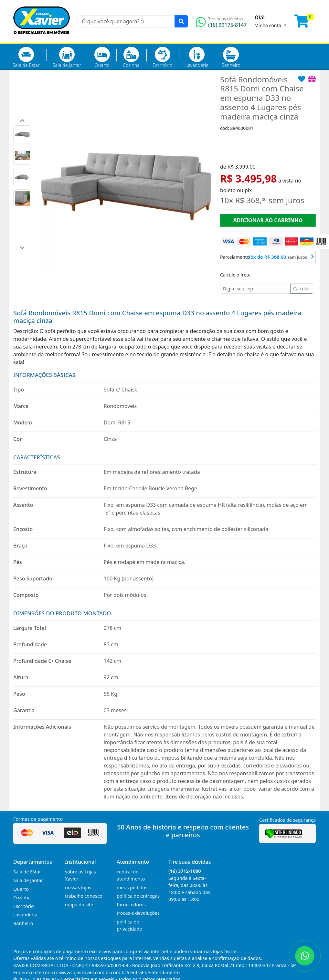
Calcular (302, 289)
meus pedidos (132, 887)
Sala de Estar (26, 57)
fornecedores (131, 905)
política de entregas (138, 896)
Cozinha (131, 57)
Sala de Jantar (67, 57)
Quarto (102, 57)
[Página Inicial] (42, 39)
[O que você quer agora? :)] (126, 21)
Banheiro (231, 57)
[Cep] (255, 289)
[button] (22, 121)
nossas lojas (78, 887)
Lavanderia (197, 57)
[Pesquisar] (181, 21)
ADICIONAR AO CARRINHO (268, 220)
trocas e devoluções (138, 913)
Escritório (162, 57)
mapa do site (79, 905)
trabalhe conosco (84, 896)
